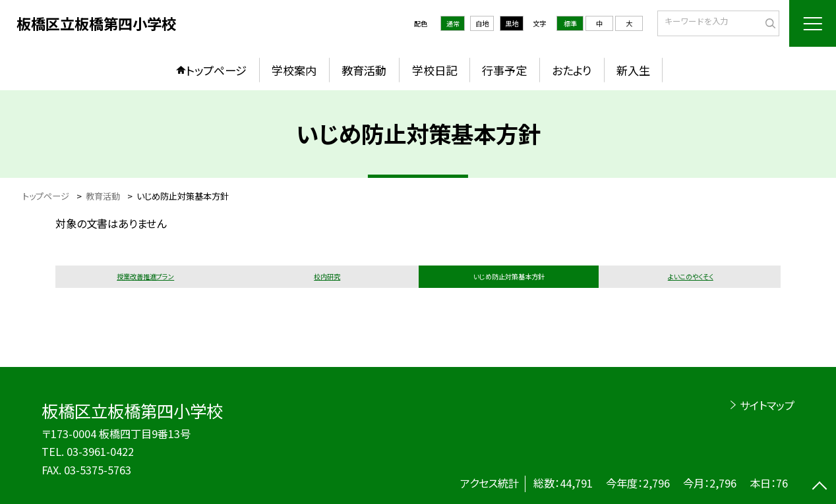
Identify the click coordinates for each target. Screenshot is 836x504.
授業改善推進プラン (145, 276)
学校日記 (434, 70)
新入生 (633, 70)
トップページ (216, 70)
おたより (572, 70)
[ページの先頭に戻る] (819, 487)
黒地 (512, 23)
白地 (482, 23)
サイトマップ (767, 405)
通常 (453, 23)
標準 (570, 23)
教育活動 (364, 70)
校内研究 (327, 276)
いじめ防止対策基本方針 (509, 276)
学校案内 (294, 70)
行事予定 (504, 70)
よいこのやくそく (691, 276)
